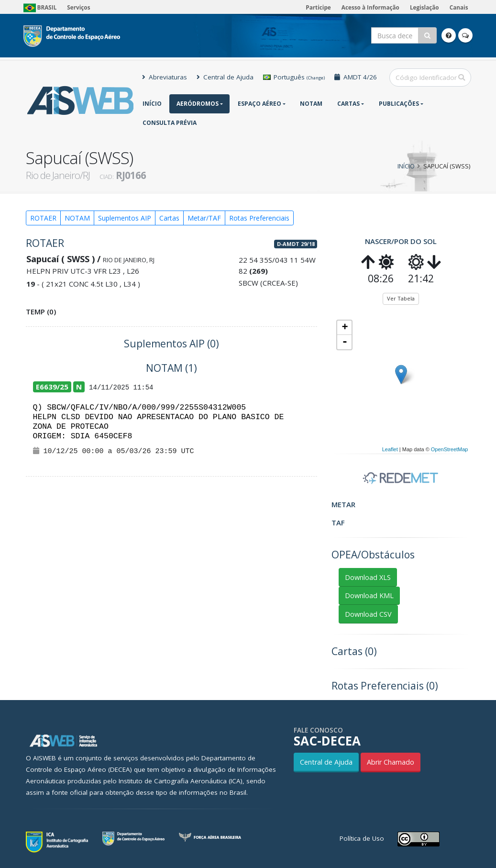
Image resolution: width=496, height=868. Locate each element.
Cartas (348, 104)
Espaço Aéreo (259, 104)
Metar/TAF (204, 218)
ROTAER (43, 218)
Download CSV (368, 614)
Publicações (399, 104)
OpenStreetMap (450, 449)
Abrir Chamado (391, 762)
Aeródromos (198, 104)
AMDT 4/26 (356, 77)
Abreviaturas (165, 77)
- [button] (345, 342)
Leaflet (390, 449)
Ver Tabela (401, 298)
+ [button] (345, 328)
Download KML (369, 595)
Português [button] (294, 77)
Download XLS (368, 577)
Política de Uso (362, 838)
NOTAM (311, 104)
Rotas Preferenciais (259, 218)
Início (152, 104)
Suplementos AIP (125, 218)
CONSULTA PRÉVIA (170, 123)
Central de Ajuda (225, 77)
